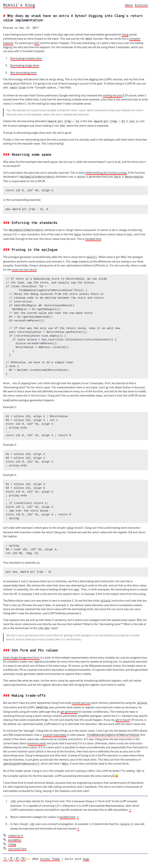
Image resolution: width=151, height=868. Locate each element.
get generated (69, 709)
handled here (93, 238)
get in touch (123, 717)
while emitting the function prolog (106, 172)
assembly (15, 836)
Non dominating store (23, 72)
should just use (81, 701)
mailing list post (112, 95)
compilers (16, 832)
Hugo (86, 855)
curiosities (17, 845)
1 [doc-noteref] (123, 94)
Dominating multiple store (26, 58)
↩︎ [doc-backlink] (130, 806)
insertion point (37, 741)
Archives (141, 5)
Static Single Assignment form (21, 655)
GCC (37, 43)
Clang (125, 34)
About (129, 5)
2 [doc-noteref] (9, 398)
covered (48, 732)
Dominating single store (25, 65)
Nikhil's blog (19, 5)
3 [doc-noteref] (114, 772)
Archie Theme (50, 855)
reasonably (60, 732)
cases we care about (24, 268)
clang (12, 840)
